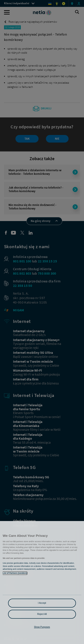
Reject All (42, 614)
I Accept (42, 603)
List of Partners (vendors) (15, 573)
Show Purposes (42, 627)
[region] (42, 583)
